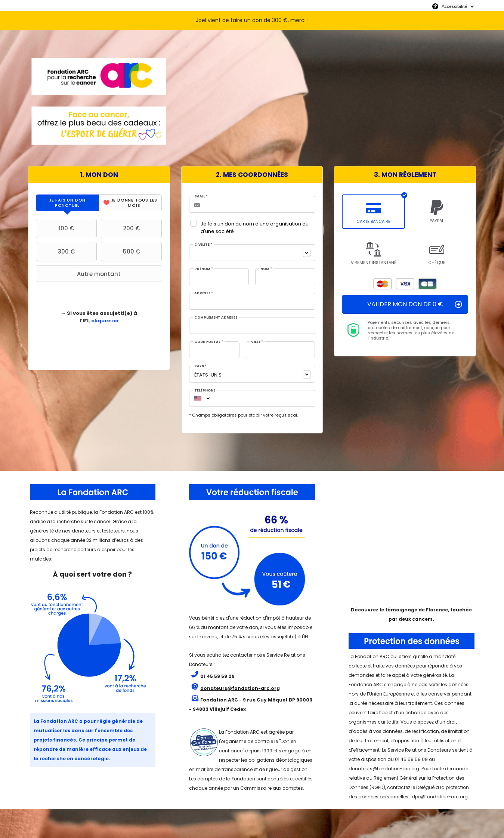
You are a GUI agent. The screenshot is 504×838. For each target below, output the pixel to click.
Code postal (209, 342)
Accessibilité (454, 6)
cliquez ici (105, 321)
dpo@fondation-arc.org (440, 797)
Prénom (204, 269)
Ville (257, 342)
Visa (405, 284)
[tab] (67, 203)
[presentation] (67, 203)
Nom (266, 269)
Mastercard (383, 284)
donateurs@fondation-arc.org (384, 769)
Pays (200, 366)
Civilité (203, 245)
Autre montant (79, 274)
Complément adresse (216, 318)
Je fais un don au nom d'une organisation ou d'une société (255, 228)
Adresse (204, 293)
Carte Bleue (427, 284)
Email (201, 197)
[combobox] (252, 253)
